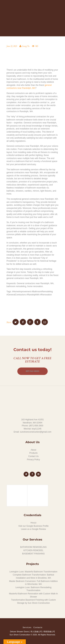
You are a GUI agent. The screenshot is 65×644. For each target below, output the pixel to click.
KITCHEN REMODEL (33, 550)
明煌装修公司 (49, 632)
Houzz (33, 523)
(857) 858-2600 (36, 426)
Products (33, 453)
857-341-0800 (32, 371)
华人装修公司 (36, 632)
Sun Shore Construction (20, 635)
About (33, 450)
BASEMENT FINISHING (33, 554)
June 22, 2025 (12, 46)
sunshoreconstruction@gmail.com (36, 432)
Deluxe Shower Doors (19, 632)
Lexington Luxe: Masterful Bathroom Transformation (33, 572)
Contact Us (33, 456)
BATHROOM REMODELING (33, 547)
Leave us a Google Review (33, 529)
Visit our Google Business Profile (34, 526)
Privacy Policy (34, 460)
